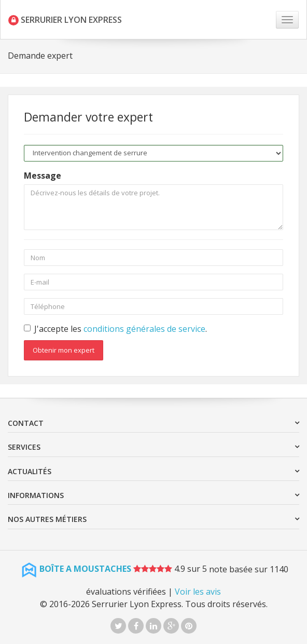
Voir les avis (198, 592)
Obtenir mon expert (64, 350)
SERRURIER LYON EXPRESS (65, 20)
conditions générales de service (144, 329)
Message (43, 176)
